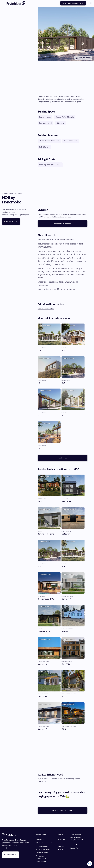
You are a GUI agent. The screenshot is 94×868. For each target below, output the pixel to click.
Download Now (11, 855)
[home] (16, 3)
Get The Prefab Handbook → (63, 810)
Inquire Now (63, 458)
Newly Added (41, 861)
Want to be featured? (44, 843)
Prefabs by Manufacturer (41, 857)
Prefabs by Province (43, 849)
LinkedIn (60, 849)
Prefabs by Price (42, 853)
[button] (91, 3)
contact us (42, 781)
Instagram (61, 840)
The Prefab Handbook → (73, 3)
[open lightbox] (66, 34)
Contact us (40, 840)
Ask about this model (63, 224)
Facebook (61, 843)
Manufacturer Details (46, 309)
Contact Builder (11, 221)
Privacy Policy (75, 848)
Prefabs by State (42, 846)
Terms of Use (75, 845)
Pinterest (61, 846)
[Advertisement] (63, 79)
